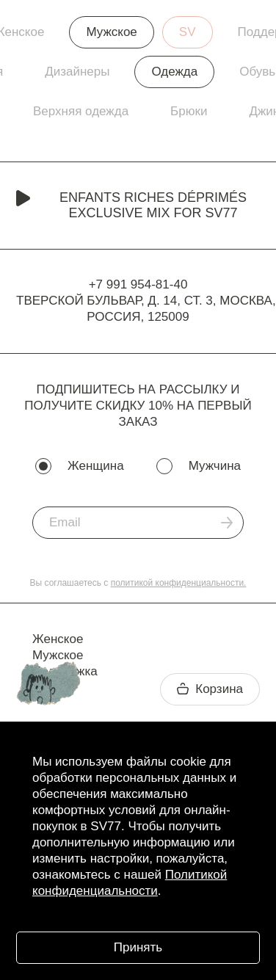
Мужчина (215, 466)
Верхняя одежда (81, 111)
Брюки (189, 111)
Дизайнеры (77, 72)
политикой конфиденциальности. (179, 583)
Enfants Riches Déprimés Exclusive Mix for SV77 (131, 205)
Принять (138, 947)
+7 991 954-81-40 (138, 284)
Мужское (111, 32)
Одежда (174, 72)
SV (188, 32)
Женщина (96, 466)
